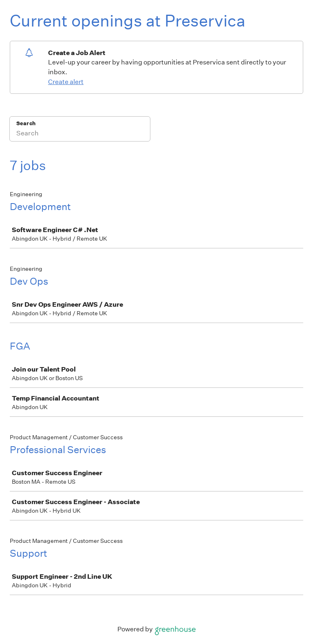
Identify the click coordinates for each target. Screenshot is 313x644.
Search (26, 123)
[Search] (80, 134)
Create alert (66, 82)
